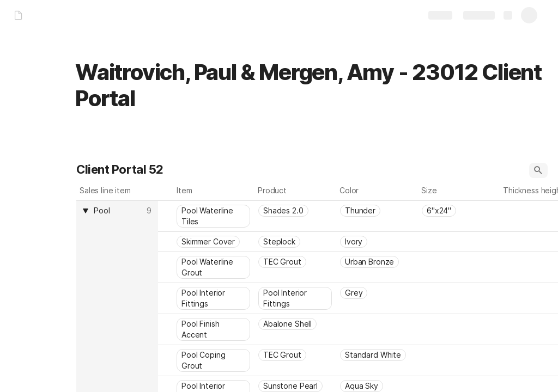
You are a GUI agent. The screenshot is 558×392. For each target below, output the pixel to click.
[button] (538, 170)
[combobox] (119, 211)
